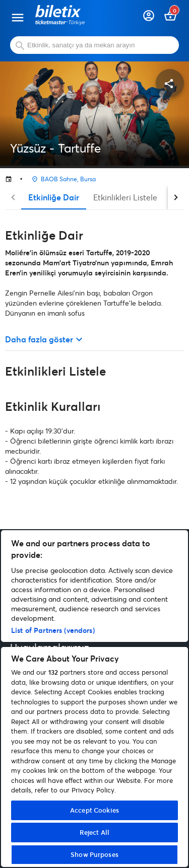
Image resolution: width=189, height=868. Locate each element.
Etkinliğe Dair (54, 197)
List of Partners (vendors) (53, 630)
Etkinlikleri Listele (125, 197)
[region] (94, 699)
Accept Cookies (94, 810)
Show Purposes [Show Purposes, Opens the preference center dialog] (94, 854)
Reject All (94, 832)
